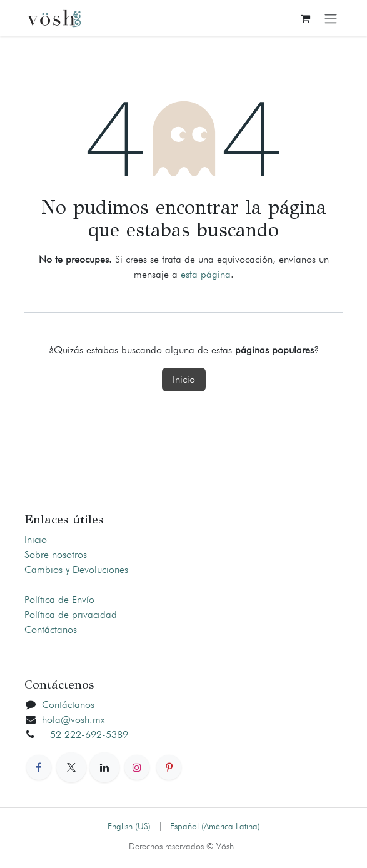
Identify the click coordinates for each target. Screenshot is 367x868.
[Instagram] (137, 767)
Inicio (184, 379)
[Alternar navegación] (331, 18)
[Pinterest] (169, 767)
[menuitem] (129, 826)
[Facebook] (39, 767)
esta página (206, 274)
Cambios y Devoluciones (76, 569)
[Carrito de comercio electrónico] (306, 18)
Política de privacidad (71, 614)
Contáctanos (51, 629)
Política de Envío (59, 599)
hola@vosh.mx (73, 719)
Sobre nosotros (56, 554)
